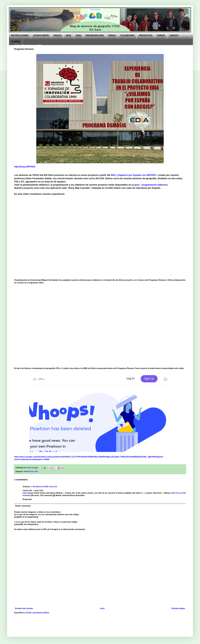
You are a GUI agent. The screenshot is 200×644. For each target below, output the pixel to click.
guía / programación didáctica (151, 185)
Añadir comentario (23, 506)
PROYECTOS (29, 472)
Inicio (102, 608)
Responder (27, 499)
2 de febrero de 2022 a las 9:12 (44, 487)
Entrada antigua (178, 608)
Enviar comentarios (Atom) (38, 613)
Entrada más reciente (24, 608)
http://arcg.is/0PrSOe (25, 167)
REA (36, 472)
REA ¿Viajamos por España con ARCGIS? (133, 175)
